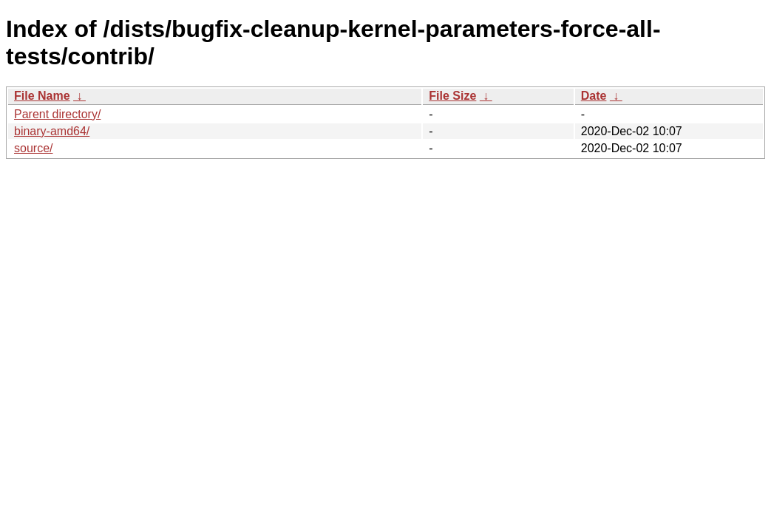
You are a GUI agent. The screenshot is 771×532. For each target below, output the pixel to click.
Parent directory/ (57, 114)
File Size (452, 96)
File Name (42, 96)
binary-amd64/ (52, 131)
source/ (33, 148)
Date (594, 96)
